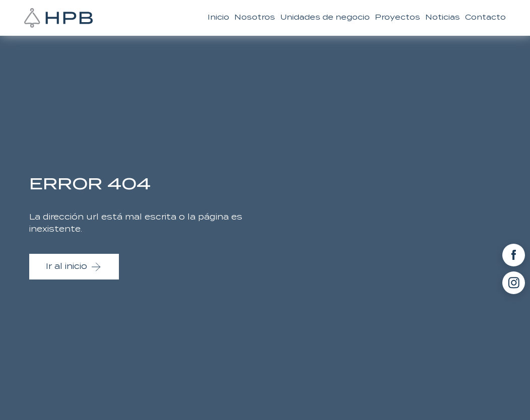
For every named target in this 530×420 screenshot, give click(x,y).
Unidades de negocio (325, 17)
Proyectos (397, 17)
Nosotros (255, 17)
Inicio (218, 17)
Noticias (443, 17)
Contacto (485, 17)
